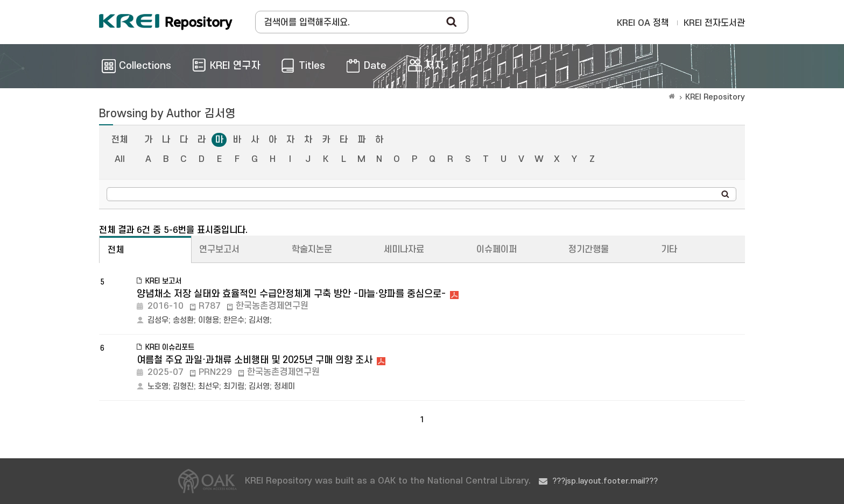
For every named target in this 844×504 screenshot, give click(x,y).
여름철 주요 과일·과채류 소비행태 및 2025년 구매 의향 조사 (255, 360)
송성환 (183, 320)
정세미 (284, 386)
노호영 (158, 386)
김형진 (183, 386)
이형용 (209, 320)
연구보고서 (219, 250)
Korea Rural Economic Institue (166, 22)
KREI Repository (715, 97)
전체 (119, 140)
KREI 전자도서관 (714, 23)
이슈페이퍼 (497, 250)
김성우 (158, 320)
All (120, 159)
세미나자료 (404, 250)
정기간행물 (589, 250)
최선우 (209, 386)
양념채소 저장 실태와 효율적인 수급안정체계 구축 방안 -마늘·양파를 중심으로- (291, 294)
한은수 (234, 320)
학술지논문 (312, 250)
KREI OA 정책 (643, 23)
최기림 (234, 386)
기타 (669, 250)
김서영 (259, 320)
